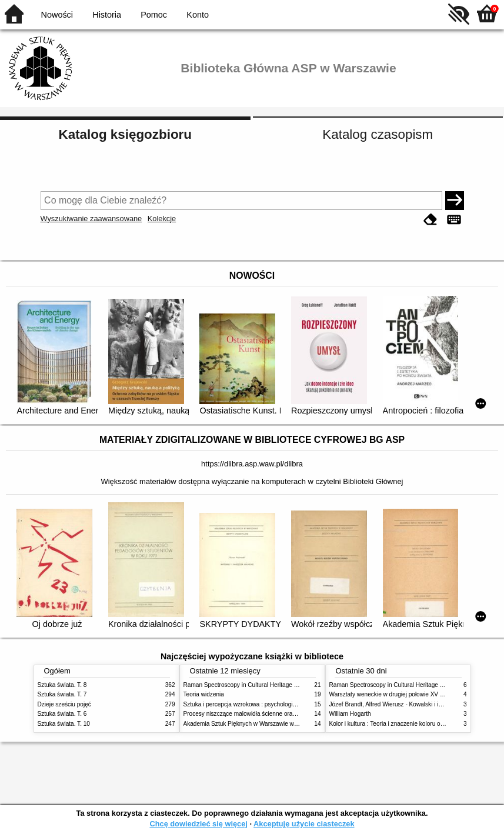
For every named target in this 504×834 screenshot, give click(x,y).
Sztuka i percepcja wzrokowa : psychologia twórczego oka (260, 704)
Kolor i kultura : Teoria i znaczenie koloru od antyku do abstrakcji (414, 724)
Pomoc (154, 15)
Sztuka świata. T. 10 (64, 724)
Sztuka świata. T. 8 (62, 685)
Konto (198, 15)
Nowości (57, 15)
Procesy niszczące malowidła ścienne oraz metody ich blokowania (271, 714)
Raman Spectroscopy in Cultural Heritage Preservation (256, 685)
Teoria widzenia (204, 694)
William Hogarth (350, 714)
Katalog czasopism (378, 134)
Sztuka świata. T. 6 (62, 714)
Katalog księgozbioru (125, 134)
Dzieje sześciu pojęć (64, 704)
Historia (107, 15)
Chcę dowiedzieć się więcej (198, 824)
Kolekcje (162, 218)
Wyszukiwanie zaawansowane (91, 218)
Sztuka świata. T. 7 (62, 694)
